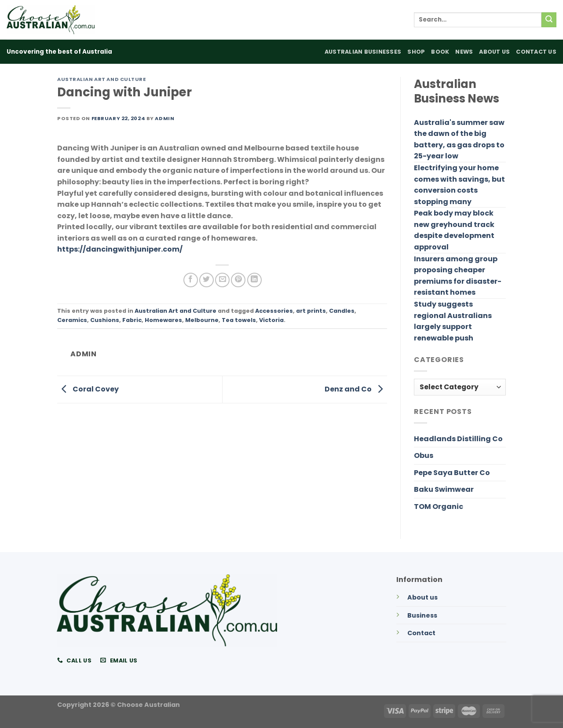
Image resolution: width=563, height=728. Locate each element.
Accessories (274, 311)
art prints (311, 311)
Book (440, 52)
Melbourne (202, 320)
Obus (424, 455)
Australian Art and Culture (102, 79)
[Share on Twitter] (207, 280)
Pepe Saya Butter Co (452, 473)
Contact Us (536, 52)
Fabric (132, 320)
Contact (421, 633)
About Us (494, 52)
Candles (342, 311)
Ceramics (72, 320)
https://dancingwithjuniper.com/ (120, 249)
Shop (416, 52)
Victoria (271, 320)
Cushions (105, 320)
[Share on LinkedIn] (254, 280)
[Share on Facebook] (191, 280)
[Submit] (549, 20)
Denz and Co (356, 389)
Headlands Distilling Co (458, 439)
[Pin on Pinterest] (238, 280)
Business (422, 615)
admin (165, 118)
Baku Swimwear (444, 489)
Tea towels (239, 320)
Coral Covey (88, 389)
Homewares (163, 320)
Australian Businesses (363, 52)
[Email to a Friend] (222, 280)
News (464, 52)
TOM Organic (439, 507)
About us (422, 597)
